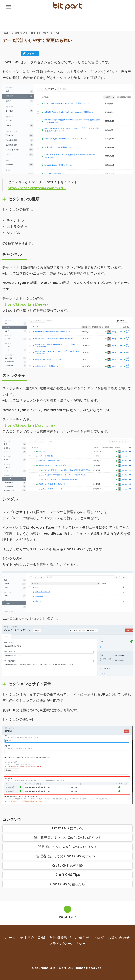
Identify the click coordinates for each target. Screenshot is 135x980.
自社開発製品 (60, 938)
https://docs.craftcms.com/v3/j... (37, 188)
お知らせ (82, 938)
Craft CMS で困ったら (68, 884)
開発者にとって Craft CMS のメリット (68, 847)
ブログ (99, 938)
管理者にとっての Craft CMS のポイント (68, 856)
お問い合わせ (119, 938)
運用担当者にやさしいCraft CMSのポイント (68, 838)
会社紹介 (27, 938)
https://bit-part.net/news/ (25, 304)
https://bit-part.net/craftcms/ (29, 425)
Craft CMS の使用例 (68, 866)
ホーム (11, 938)
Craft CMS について (68, 828)
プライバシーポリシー (68, 944)
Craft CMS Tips (68, 875)
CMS (42, 938)
